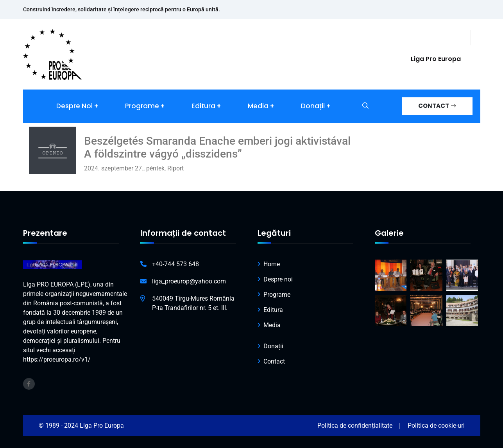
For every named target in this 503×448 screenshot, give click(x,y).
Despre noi (74, 106)
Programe (142, 106)
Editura (203, 106)
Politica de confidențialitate (355, 426)
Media (258, 106)
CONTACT (437, 106)
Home (272, 264)
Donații (313, 106)
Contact (274, 361)
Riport (175, 168)
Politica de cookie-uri (436, 426)
